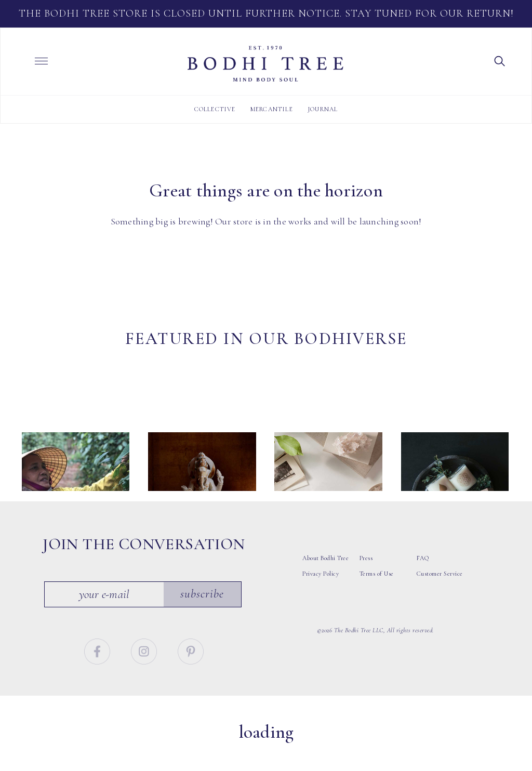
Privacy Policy (321, 602)
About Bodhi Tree (325, 586)
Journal (323, 109)
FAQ (423, 586)
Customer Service (440, 602)
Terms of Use (377, 602)
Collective (215, 109)
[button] (500, 60)
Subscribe (203, 622)
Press (366, 586)
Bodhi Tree (265, 64)
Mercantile (272, 109)
